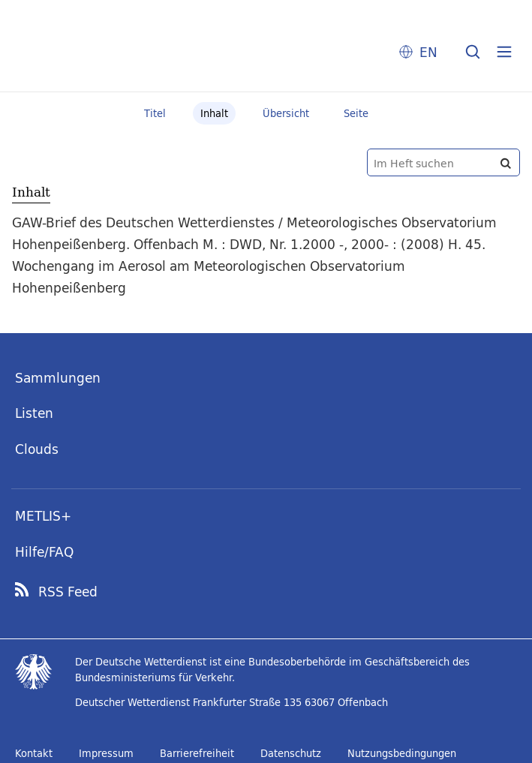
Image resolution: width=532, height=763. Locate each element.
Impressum (106, 753)
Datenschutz (291, 753)
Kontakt (34, 753)
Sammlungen (58, 378)
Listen (34, 413)
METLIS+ (43, 516)
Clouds (37, 449)
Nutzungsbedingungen (402, 753)
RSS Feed (68, 592)
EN (428, 52)
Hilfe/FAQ (44, 552)
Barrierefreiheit (197, 753)
